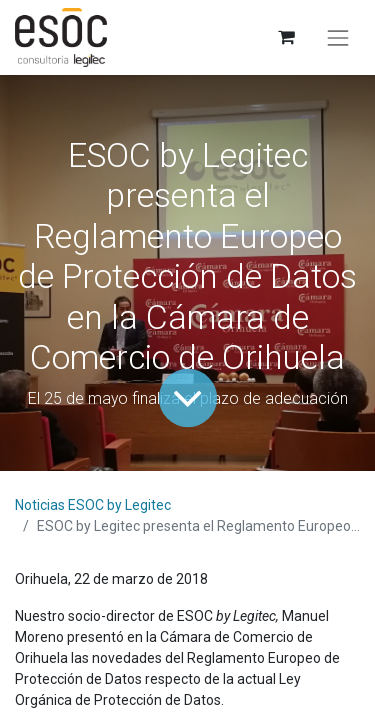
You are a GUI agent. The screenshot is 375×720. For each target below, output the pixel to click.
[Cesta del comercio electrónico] (285, 37)
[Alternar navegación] (338, 38)
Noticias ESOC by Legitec (93, 505)
